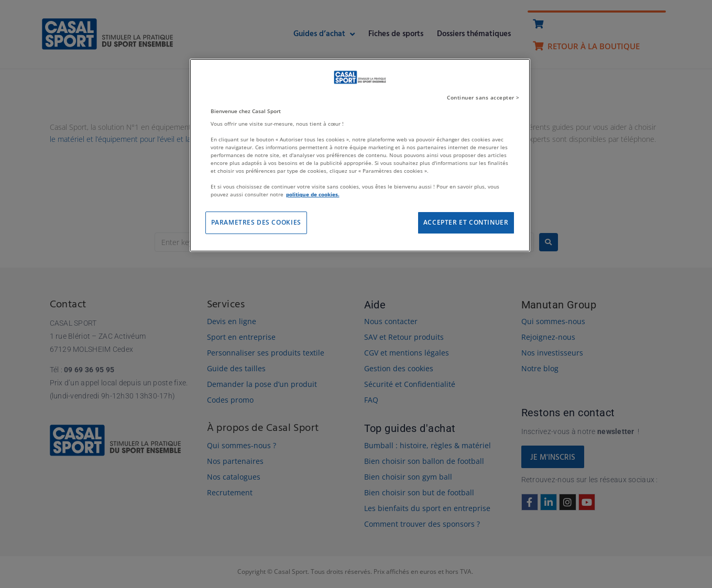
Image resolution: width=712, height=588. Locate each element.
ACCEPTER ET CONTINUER (466, 222)
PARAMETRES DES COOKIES (256, 222)
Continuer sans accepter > (483, 97)
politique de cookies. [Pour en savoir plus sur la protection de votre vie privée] (313, 194)
